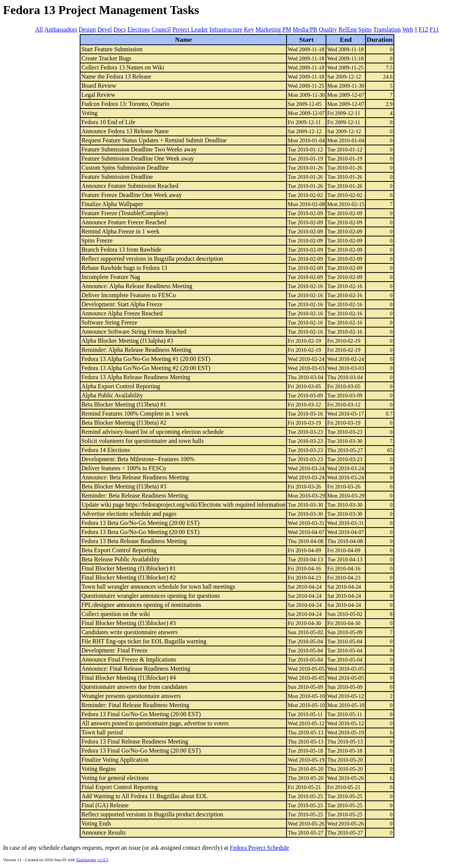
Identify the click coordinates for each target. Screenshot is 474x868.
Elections (139, 29)
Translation (387, 29)
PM (287, 29)
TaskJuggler (86, 860)
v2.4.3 (103, 860)
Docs (120, 29)
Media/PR (305, 29)
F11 (434, 29)
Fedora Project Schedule (260, 848)
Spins (365, 29)
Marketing (268, 29)
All (39, 29)
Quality (328, 29)
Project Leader (190, 29)
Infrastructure (226, 29)
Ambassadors (61, 29)
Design (87, 29)
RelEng (348, 29)
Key (249, 29)
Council (161, 29)
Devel (105, 29)
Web (408, 29)
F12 (423, 29)
